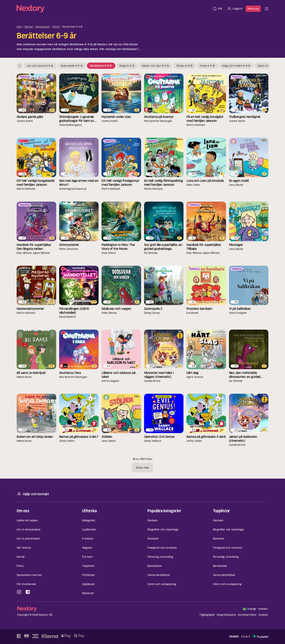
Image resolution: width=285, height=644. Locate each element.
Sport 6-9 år (265, 66)
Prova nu (253, 9)
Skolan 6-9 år (185, 66)
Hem (19, 27)
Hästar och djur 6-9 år (155, 66)
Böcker (29, 27)
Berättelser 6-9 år (101, 66)
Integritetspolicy (226, 615)
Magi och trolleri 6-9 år (236, 66)
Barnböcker (43, 27)
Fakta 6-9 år (207, 66)
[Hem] (113, 9)
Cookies (263, 615)
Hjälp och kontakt (33, 494)
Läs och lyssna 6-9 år (40, 66)
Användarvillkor (247, 615)
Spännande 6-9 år (72, 66)
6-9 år (56, 27)
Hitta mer (142, 468)
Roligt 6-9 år (127, 66)
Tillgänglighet (207, 615)
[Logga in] (235, 9)
